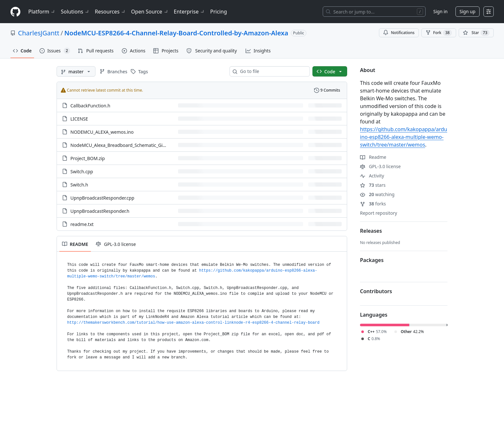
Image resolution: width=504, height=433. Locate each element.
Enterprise (189, 12)
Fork (439, 33)
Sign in (440, 11)
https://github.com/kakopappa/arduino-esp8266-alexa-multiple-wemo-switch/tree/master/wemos (404, 137)
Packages (372, 260)
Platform (42, 12)
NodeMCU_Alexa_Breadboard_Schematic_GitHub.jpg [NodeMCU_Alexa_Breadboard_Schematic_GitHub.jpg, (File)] (126, 145)
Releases (371, 231)
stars (373, 185)
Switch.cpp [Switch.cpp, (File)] (82, 171)
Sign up (468, 11)
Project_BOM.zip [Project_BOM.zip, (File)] (88, 158)
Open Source (150, 12)
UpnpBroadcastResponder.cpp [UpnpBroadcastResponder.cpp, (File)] (102, 198)
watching (377, 194)
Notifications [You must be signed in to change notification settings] (399, 33)
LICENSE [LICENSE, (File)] (79, 119)
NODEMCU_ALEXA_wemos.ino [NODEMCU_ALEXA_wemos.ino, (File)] (102, 132)
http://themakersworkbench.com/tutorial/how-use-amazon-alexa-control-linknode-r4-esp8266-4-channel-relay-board (193, 323)
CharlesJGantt (39, 33)
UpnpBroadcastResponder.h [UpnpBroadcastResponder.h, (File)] (100, 211)
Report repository (378, 213)
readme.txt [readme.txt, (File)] (82, 224)
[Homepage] (15, 12)
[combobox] (272, 71)
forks (373, 204)
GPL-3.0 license (380, 166)
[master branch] (76, 71)
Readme (373, 157)
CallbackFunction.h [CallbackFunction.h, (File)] (90, 106)
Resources (110, 12)
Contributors (376, 291)
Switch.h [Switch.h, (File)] (79, 185)
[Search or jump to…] (374, 12)
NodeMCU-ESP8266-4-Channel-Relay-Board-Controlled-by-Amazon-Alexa (176, 33)
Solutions (75, 12)
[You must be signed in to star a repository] (476, 33)
